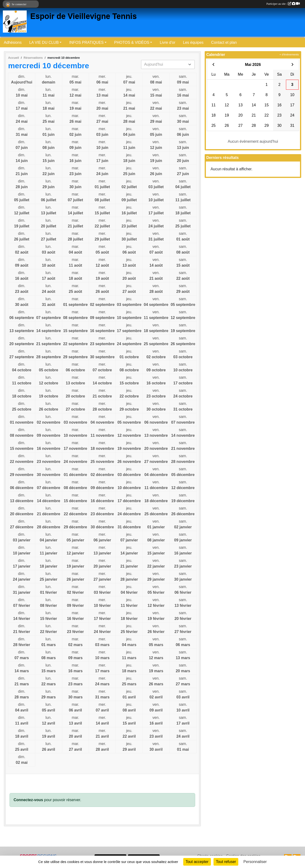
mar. (76, 80)
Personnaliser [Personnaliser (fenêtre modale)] (255, 862)
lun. (49, 80)
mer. (102, 80)
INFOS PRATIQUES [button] (86, 42)
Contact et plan (224, 42)
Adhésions (13, 42)
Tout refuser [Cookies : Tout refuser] (226, 862)
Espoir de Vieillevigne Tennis (84, 16)
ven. (156, 80)
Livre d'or (167, 42)
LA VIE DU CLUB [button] (44, 42)
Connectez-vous (28, 800)
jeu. (129, 80)
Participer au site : (283, 4)
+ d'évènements (289, 54)
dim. (22, 80)
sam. (183, 80)
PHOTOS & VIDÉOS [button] (132, 42)
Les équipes (193, 42)
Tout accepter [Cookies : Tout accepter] (197, 862)
